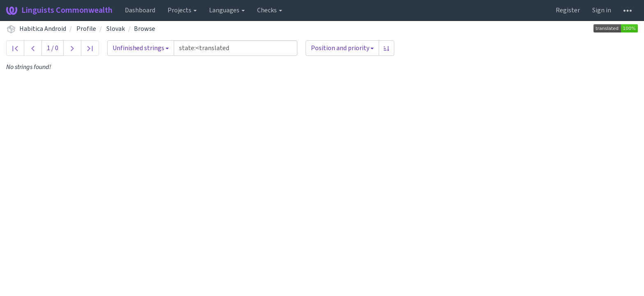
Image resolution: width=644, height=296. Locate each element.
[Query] (236, 48)
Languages (227, 10)
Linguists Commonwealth (59, 10)
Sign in (602, 10)
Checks (270, 10)
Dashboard (140, 10)
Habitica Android (43, 29)
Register (568, 10)
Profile (86, 29)
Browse (145, 29)
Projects (182, 10)
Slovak (116, 29)
